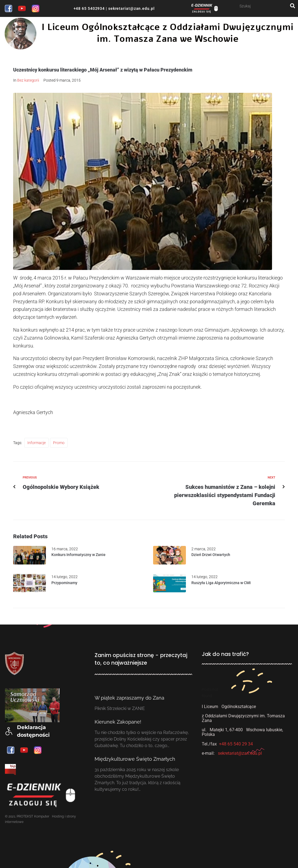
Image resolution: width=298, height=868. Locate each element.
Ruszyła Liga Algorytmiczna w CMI (221, 583)
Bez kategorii (28, 80)
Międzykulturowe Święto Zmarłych (135, 759)
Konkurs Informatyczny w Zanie (78, 555)
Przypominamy (64, 583)
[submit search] (293, 6)
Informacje (36, 443)
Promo (59, 443)
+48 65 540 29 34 (236, 744)
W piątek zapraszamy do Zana (129, 698)
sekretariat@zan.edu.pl (131, 8)
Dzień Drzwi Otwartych (211, 555)
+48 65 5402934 (89, 8)
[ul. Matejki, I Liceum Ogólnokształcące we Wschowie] (247, 804)
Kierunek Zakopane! (118, 722)
